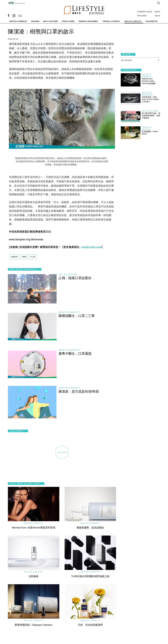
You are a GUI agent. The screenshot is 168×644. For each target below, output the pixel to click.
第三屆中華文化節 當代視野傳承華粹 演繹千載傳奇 (151, 116)
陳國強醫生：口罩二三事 (77, 316)
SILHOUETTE (152, 21)
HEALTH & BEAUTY (133, 21)
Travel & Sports (147, 128)
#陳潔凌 (14, 257)
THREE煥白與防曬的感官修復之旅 (90, 576)
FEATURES (142, 16)
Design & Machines (147, 94)
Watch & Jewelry (147, 75)
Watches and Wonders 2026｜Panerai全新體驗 (149, 81)
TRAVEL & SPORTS (111, 21)
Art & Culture (68, 274)
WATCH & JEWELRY (18, 21)
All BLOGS (126, 60)
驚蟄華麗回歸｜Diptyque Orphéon (34, 625)
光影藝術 (34, 576)
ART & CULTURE (50, 21)
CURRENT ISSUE (145, 12)
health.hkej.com (92, 247)
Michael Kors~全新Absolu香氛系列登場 (34, 528)
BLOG (158, 16)
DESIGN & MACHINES (88, 21)
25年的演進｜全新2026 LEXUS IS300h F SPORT (150, 99)
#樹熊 (24, 257)
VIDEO (157, 12)
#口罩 (33, 257)
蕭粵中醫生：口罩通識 (75, 354)
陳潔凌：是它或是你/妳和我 (79, 391)
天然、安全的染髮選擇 (90, 625)
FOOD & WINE (68, 21)
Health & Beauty (69, 312)
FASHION (35, 21)
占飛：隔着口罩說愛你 (75, 278)
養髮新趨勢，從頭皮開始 (90, 528)
